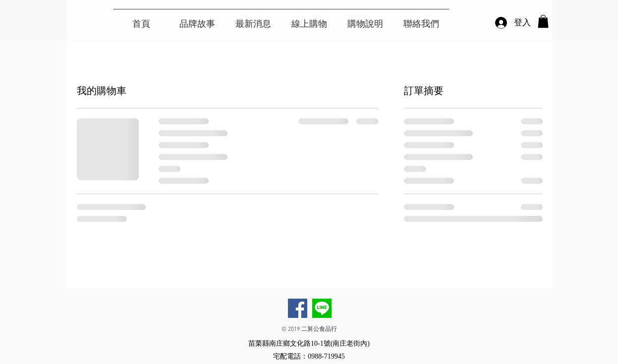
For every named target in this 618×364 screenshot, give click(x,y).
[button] (543, 21)
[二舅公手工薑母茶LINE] (322, 308)
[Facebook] (298, 308)
